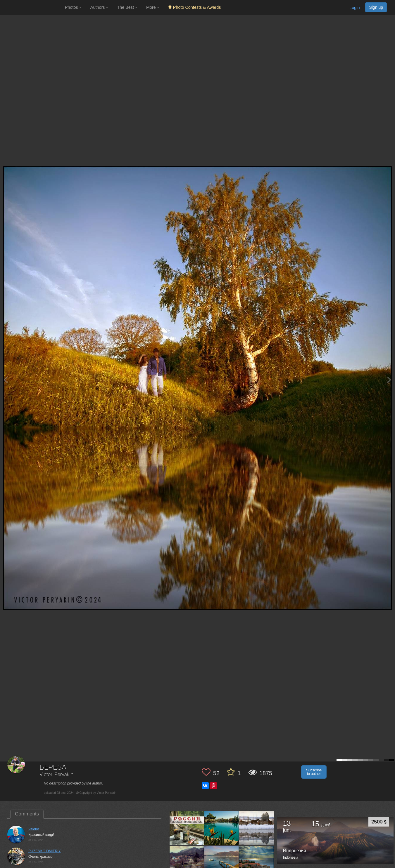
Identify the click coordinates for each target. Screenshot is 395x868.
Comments (27, 814)
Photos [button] (73, 7)
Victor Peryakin (57, 775)
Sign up (376, 7)
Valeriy (34, 829)
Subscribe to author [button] (314, 772)
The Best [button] (127, 7)
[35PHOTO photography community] (32, 7)
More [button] (153, 7)
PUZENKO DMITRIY (45, 851)
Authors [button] (99, 7)
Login (355, 8)
